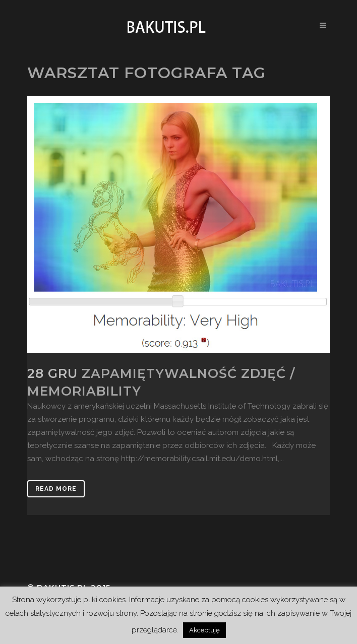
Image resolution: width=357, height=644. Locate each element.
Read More (56, 489)
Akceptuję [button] (204, 630)
